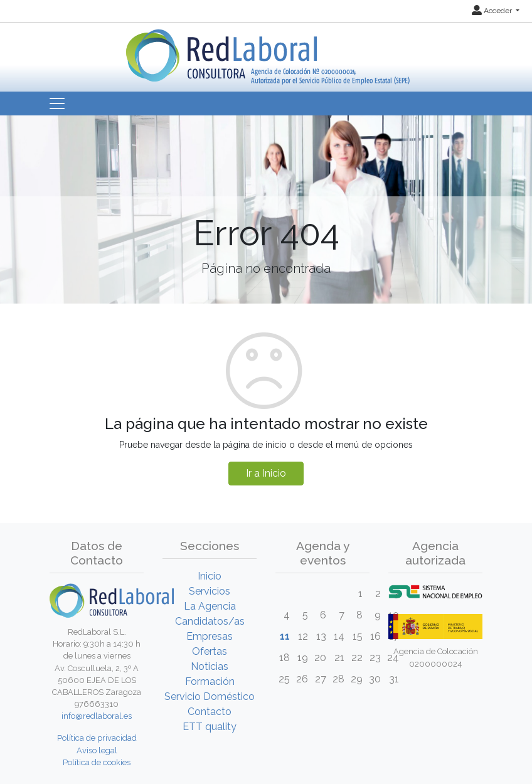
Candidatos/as (210, 621)
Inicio (210, 576)
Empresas (210, 636)
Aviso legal (97, 750)
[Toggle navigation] (57, 103)
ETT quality (210, 727)
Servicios (210, 591)
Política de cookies (97, 762)
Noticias (210, 666)
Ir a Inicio (266, 473)
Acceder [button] (493, 11)
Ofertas (210, 651)
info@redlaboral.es (97, 716)
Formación (210, 681)
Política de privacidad (97, 738)
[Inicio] (266, 52)
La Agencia (210, 606)
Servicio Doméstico (210, 697)
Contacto (210, 712)
